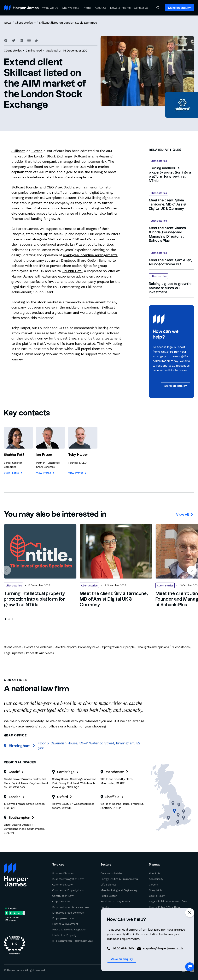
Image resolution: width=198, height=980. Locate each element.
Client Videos (13, 647)
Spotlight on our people (118, 647)
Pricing (87, 8)
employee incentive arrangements (90, 255)
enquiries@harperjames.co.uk (163, 948)
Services (58, 865)
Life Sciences (108, 885)
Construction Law (63, 896)
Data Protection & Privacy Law (71, 907)
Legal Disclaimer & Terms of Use (168, 901)
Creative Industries (111, 873)
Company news (89, 647)
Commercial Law (62, 885)
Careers (153, 885)
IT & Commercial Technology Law (73, 941)
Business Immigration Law (68, 879)
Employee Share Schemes (68, 913)
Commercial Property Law (68, 890)
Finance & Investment (65, 924)
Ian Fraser (78, 244)
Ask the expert (65, 647)
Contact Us (141, 8)
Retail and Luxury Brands (115, 901)
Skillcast (18, 151)
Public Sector (109, 896)
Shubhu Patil (72, 270)
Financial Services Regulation (69, 929)
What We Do (50, 8)
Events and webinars (38, 647)
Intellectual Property (64, 935)
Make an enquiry (180, 8)
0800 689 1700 (123, 948)
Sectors (106, 865)
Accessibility (156, 879)
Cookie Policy (157, 896)
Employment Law (63, 918)
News (8, 23)
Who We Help (70, 8)
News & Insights (120, 8)
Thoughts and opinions (153, 647)
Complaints (156, 890)
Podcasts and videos (40, 653)
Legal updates (14, 653)
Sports (105, 907)
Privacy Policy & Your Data (164, 907)
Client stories (24, 23)
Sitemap (154, 865)
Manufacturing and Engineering (119, 890)
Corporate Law (61, 901)
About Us (101, 8)
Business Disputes (63, 873)
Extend (37, 151)
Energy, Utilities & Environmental (119, 879)
